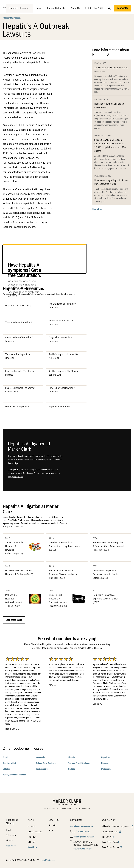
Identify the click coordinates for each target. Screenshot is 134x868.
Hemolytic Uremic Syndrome (14, 775)
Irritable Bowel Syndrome (79, 763)
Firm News (32, 837)
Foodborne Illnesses (12, 18)
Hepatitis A (106, 757)
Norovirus (105, 763)
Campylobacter (42, 769)
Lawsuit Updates (35, 832)
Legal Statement (48, 860)
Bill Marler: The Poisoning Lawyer (116, 826)
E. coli (5, 757)
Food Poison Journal (111, 847)
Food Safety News (110, 842)
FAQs (51, 831)
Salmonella (40, 757)
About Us (75, 8)
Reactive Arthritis (10, 763)
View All (10, 846)
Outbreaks (32, 826)
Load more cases (14, 620)
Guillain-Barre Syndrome (46, 763)
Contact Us (122, 8)
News (39, 8)
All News (31, 842)
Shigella (72, 769)
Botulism (6, 769)
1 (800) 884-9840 (94, 8)
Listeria (71, 757)
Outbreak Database (110, 832)
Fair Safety (107, 837)
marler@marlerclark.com (84, 837)
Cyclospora (106, 769)
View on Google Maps (82, 849)
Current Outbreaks (56, 8)
